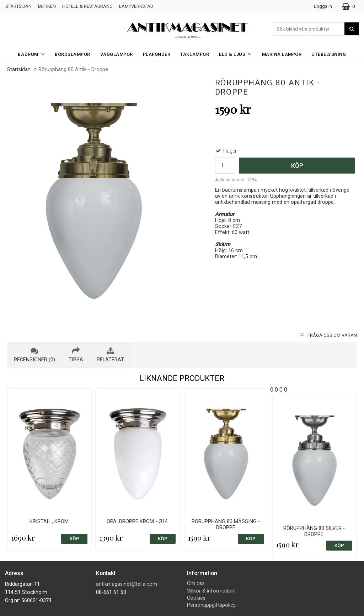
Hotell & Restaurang (87, 6)
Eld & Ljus (238, 54)
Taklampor (195, 54)
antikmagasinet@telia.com (127, 584)
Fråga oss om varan (328, 335)
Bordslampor (73, 54)
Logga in (323, 6)
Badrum (33, 54)
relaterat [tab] (110, 355)
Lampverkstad (136, 6)
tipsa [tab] (76, 355)
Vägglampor (117, 54)
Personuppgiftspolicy (211, 605)
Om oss (196, 583)
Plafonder (157, 54)
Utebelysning (329, 54)
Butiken (47, 6)
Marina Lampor (282, 54)
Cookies (196, 598)
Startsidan (18, 6)
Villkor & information (211, 591)
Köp (297, 166)
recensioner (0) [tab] (34, 355)
